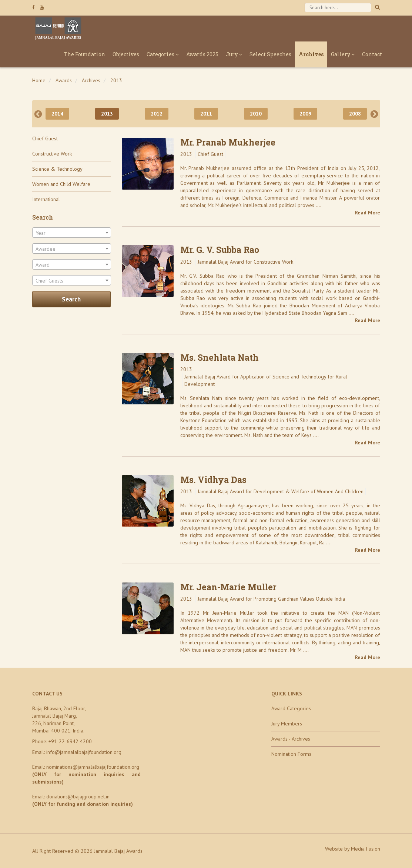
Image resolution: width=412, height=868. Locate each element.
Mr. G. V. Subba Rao (220, 250)
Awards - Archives (291, 739)
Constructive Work (52, 154)
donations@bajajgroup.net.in (78, 797)
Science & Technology (57, 169)
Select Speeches (270, 54)
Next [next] (374, 114)
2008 (355, 114)
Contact (372, 54)
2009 (305, 114)
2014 (57, 114)
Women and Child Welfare (61, 184)
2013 (116, 80)
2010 (256, 114)
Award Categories (291, 708)
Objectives (126, 54)
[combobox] (72, 233)
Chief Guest (45, 138)
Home (39, 80)
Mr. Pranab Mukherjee (228, 142)
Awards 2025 (202, 54)
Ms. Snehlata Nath (220, 357)
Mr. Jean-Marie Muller (228, 587)
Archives (311, 54)
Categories (163, 54)
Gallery (343, 54)
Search (71, 299)
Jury (234, 54)
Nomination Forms (291, 754)
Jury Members (287, 724)
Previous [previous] (38, 114)
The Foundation (84, 54)
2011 (206, 114)
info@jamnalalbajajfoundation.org (84, 752)
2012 (157, 114)
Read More (368, 213)
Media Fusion (366, 849)
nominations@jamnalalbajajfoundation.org (93, 767)
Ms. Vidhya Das (213, 480)
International (46, 199)
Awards (64, 80)
